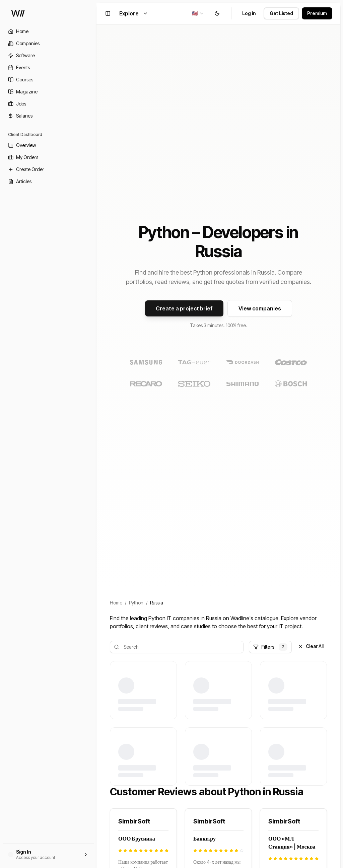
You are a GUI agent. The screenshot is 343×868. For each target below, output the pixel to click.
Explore (134, 13)
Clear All (311, 646)
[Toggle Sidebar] (96, 434)
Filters (270, 647)
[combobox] (198, 13)
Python (136, 603)
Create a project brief (184, 308)
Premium (317, 13)
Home (116, 603)
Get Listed (281, 13)
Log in (249, 13)
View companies (260, 308)
